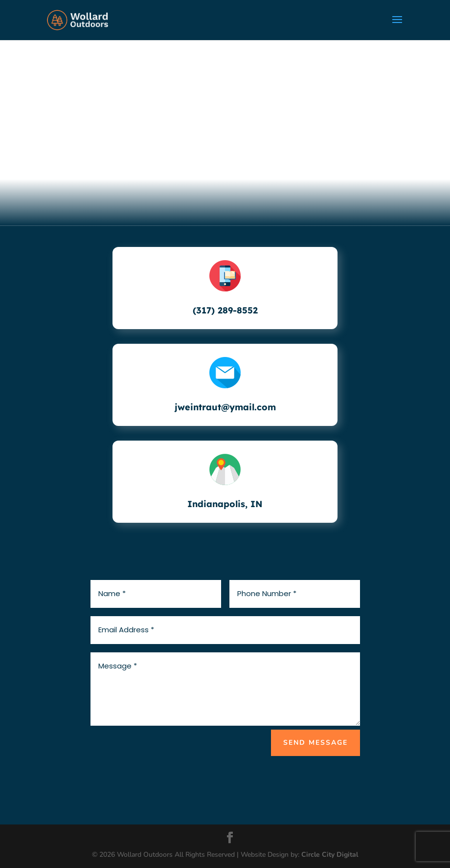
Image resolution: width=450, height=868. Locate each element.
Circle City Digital (330, 855)
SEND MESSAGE (315, 743)
